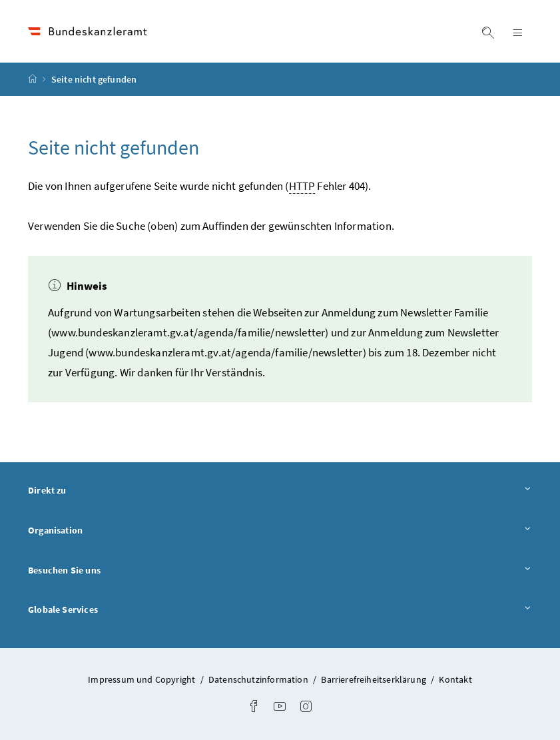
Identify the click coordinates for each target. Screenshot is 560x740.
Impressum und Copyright (141, 679)
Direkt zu (280, 491)
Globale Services (280, 610)
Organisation (280, 531)
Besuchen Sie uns (280, 571)
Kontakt (455, 679)
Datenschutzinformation (258, 679)
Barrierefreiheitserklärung (374, 679)
